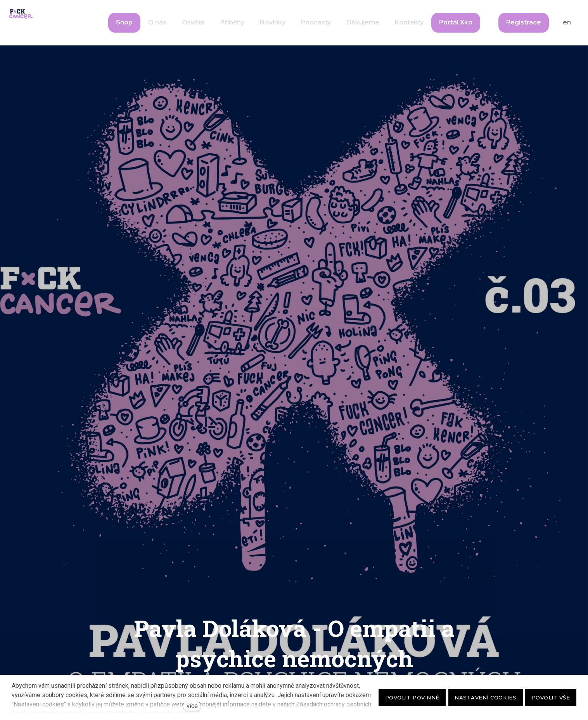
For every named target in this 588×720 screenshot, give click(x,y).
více (192, 706)
